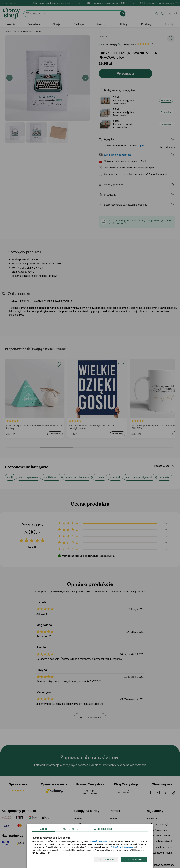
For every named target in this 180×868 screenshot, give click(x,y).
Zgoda (44, 829)
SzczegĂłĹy (71, 829)
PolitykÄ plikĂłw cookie (122, 847)
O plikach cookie (103, 829)
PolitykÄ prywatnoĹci (100, 842)
